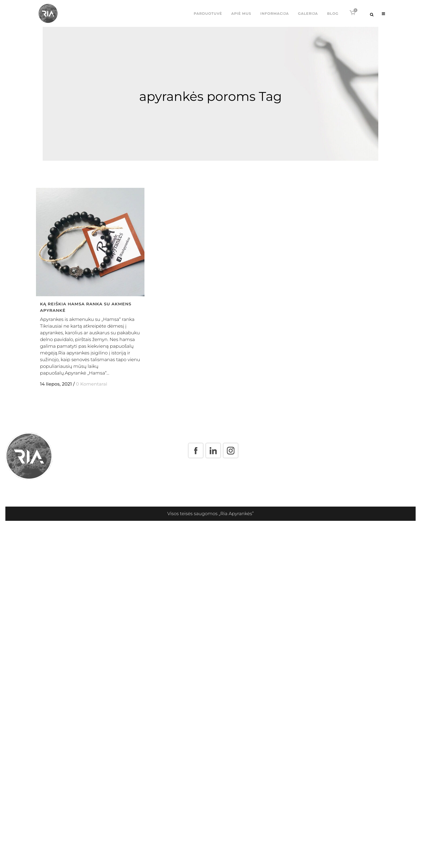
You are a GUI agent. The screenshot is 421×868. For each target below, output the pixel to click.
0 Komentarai (92, 384)
